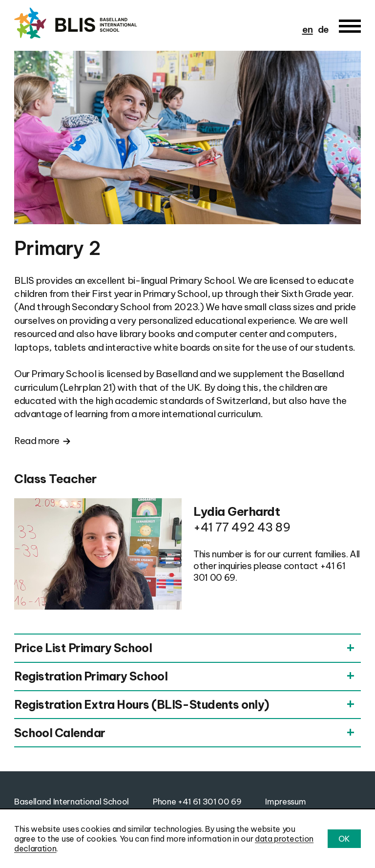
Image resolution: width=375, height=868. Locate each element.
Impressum (285, 801)
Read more (37, 441)
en (308, 29)
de (323, 29)
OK (344, 839)
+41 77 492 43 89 (242, 527)
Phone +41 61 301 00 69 (197, 801)
